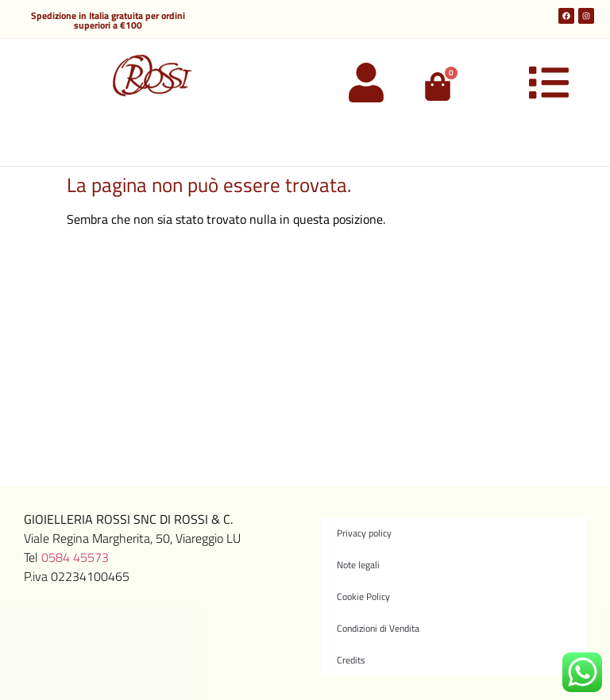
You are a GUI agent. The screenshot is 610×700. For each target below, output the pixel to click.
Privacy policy (364, 533)
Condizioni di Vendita (378, 628)
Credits (351, 660)
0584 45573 (75, 557)
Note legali (358, 565)
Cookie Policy (363, 596)
